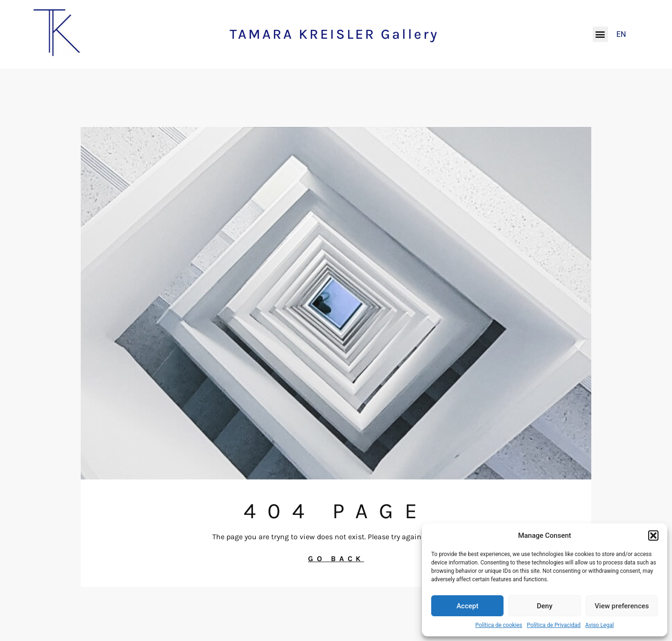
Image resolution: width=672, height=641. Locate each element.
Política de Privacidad (554, 625)
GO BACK (336, 559)
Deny (545, 606)
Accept (467, 606)
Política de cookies (499, 625)
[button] (653, 535)
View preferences (622, 606)
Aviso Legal (599, 625)
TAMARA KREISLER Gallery (334, 34)
